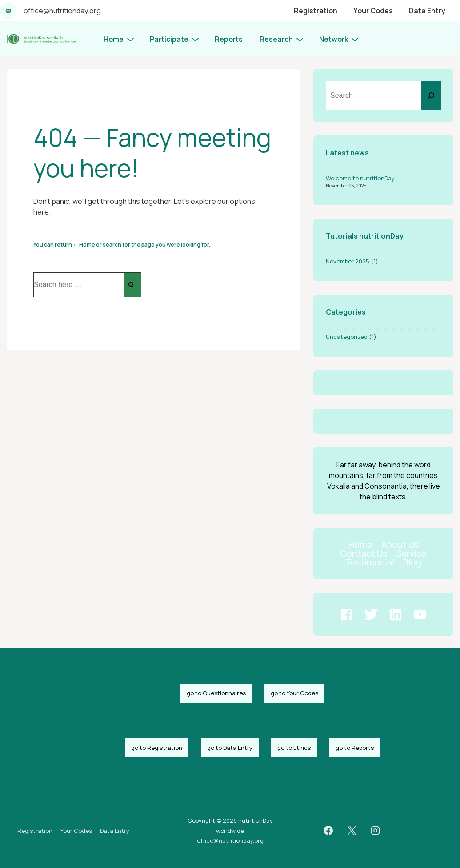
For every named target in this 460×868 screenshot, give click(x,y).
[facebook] (328, 831)
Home (120, 39)
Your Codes (373, 11)
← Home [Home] (84, 245)
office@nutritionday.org (62, 11)
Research (283, 39)
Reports (229, 39)
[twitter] (352, 831)
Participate (176, 39)
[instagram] (376, 831)
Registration (316, 11)
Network (340, 39)
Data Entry (427, 11)
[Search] (431, 96)
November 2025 (348, 261)
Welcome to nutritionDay (360, 178)
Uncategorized (347, 337)
